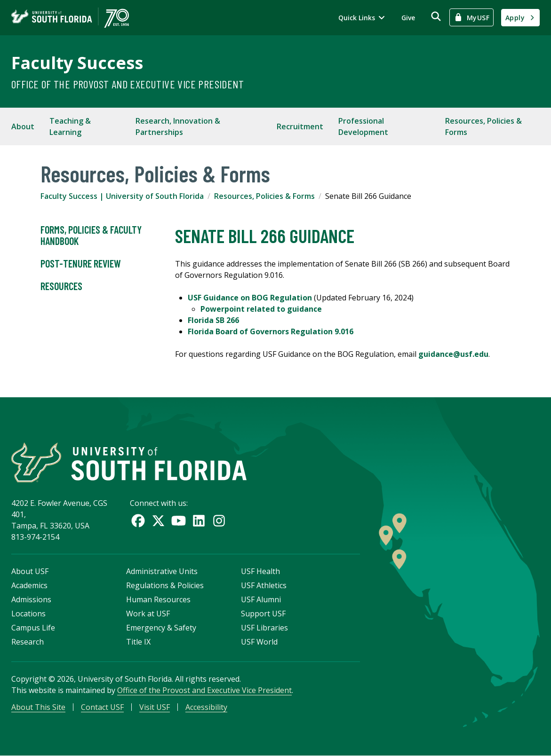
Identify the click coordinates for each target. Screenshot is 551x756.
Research (28, 642)
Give (408, 18)
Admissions (31, 599)
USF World (259, 642)
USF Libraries (264, 628)
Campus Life (33, 628)
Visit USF (155, 707)
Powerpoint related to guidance (261, 309)
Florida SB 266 (213, 320)
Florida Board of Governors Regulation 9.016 (271, 331)
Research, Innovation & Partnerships (178, 126)
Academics (29, 585)
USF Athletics (264, 585)
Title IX (138, 642)
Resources (61, 286)
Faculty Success (77, 63)
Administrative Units (162, 571)
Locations (28, 614)
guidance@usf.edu (453, 354)
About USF (30, 571)
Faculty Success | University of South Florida (122, 196)
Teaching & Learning (70, 126)
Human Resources (158, 599)
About (23, 126)
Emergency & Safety (161, 628)
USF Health (260, 571)
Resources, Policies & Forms (483, 126)
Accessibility (206, 707)
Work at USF (148, 614)
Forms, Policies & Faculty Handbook (91, 236)
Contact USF (102, 707)
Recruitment (300, 126)
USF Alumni (261, 599)
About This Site (38, 707)
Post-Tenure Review (81, 264)
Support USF (263, 614)
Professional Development (363, 126)
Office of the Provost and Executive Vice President (128, 84)
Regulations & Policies (165, 585)
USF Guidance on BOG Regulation (250, 298)
